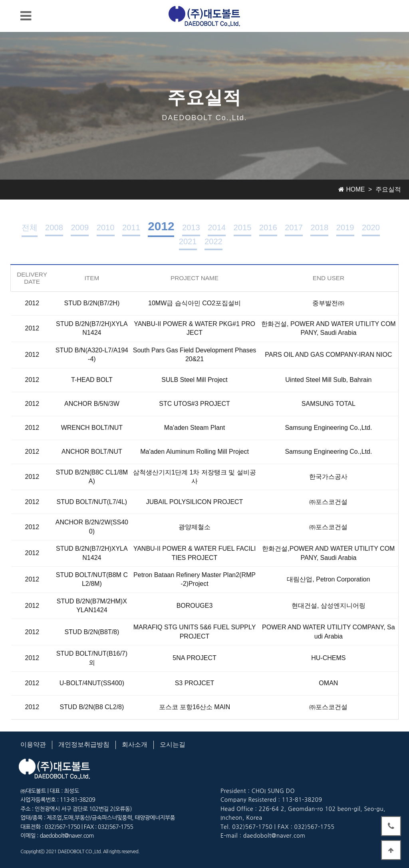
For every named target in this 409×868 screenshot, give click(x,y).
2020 (371, 227)
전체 (30, 227)
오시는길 (173, 744)
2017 (294, 227)
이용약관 (33, 744)
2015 (243, 227)
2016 (268, 227)
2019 (345, 227)
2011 (131, 227)
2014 (217, 227)
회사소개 (135, 744)
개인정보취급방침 (84, 744)
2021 (188, 241)
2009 (80, 227)
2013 (191, 227)
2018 (319, 227)
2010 (106, 227)
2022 (213, 241)
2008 (54, 227)
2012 (161, 226)
